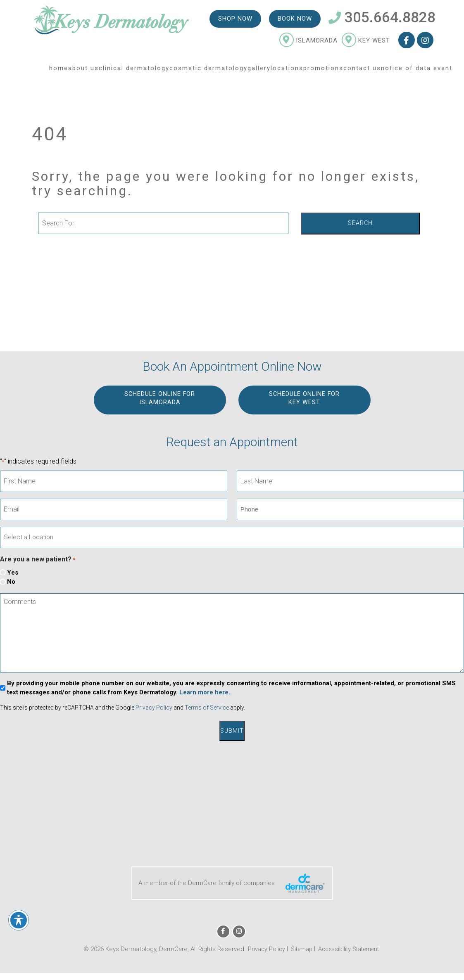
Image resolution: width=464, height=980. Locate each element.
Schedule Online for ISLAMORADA (160, 399)
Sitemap (299, 948)
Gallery (259, 72)
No (11, 582)
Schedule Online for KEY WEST (304, 399)
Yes (13, 573)
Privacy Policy (154, 708)
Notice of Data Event (417, 72)
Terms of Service (207, 708)
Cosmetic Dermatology (208, 72)
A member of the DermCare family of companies (232, 882)
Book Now (294, 21)
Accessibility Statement (350, 948)
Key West (365, 44)
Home (59, 72)
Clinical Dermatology (134, 72)
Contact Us (362, 72)
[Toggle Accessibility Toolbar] (19, 920)
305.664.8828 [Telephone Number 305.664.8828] (382, 21)
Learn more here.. (206, 693)
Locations (287, 72)
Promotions (323, 72)
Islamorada (308, 44)
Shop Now (235, 21)
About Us (83, 72)
